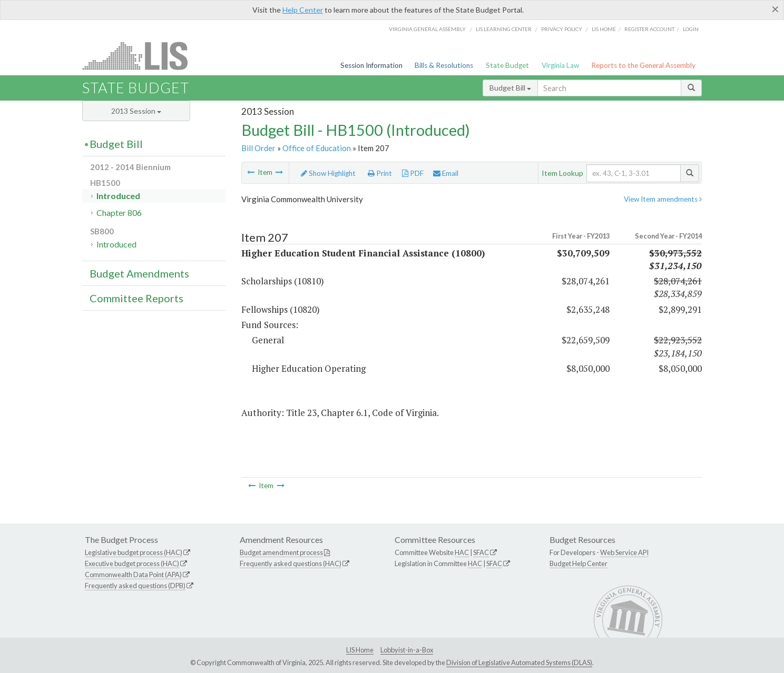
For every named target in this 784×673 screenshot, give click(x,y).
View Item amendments (663, 199)
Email (446, 173)
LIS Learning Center (504, 29)
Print (380, 173)
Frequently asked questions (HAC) (291, 563)
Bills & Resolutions (444, 65)
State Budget (507, 65)
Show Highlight (328, 173)
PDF (413, 173)
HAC (462, 552)
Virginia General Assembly (427, 29)
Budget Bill (510, 88)
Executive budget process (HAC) (132, 563)
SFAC (481, 552)
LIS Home (360, 650)
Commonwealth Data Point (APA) (133, 575)
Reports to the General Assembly (643, 65)
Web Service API (624, 552)
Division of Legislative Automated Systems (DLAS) (519, 662)
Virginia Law (560, 65)
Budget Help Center (579, 563)
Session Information (371, 65)
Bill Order (258, 148)
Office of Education (317, 148)
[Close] (775, 9)
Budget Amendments (139, 273)
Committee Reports (136, 298)
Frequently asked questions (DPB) (135, 586)
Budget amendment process (281, 552)
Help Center (303, 10)
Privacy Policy (562, 29)
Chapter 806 (119, 212)
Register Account (649, 29)
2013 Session (136, 111)
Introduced (118, 196)
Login (691, 29)
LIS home (604, 29)
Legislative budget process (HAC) (134, 552)
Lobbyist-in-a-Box (407, 650)
